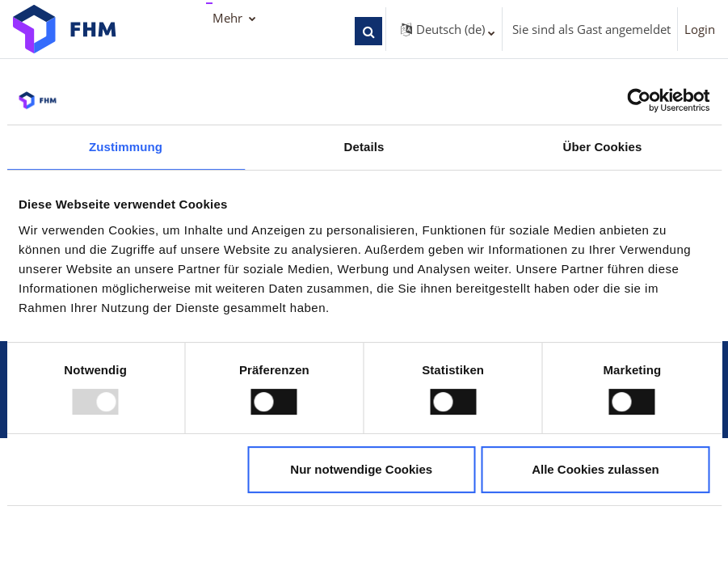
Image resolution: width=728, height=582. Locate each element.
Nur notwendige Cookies (361, 469)
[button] (398, 31)
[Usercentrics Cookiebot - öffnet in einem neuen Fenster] (639, 100)
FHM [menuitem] (226, 18)
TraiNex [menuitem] (234, 52)
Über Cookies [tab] (603, 147)
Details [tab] (364, 147)
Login (700, 29)
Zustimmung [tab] (126, 147)
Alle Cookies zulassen (595, 469)
